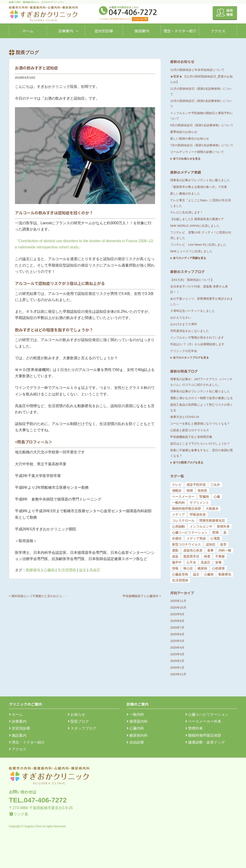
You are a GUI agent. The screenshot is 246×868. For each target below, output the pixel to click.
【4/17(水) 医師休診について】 (192, 280)
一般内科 (135, 714)
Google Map (140, 19)
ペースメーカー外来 (203, 721)
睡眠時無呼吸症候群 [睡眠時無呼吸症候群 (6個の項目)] (187, 509)
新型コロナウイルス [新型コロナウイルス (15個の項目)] (187, 544)
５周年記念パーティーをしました (193, 311)
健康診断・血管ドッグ (205, 742)
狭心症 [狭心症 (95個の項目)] (188, 568)
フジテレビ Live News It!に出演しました (198, 245)
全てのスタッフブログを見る (191, 358)
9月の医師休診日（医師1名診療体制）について (202, 125)
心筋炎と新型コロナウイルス (190, 430)
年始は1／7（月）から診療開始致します (197, 344)
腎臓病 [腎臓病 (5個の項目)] (204, 497)
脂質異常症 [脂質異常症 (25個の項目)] (191, 556)
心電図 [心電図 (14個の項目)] (215, 538)
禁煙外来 (194, 728)
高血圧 (95, 570)
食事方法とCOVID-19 (185, 417)
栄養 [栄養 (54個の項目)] (218, 562)
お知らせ (76, 714)
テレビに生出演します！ (187, 212)
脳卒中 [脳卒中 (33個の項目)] (177, 562)
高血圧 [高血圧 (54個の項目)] (206, 562)
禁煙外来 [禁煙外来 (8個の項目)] (223, 526)
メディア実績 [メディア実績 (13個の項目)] (196, 538)
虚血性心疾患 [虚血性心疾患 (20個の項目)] (193, 550)
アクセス (218, 31)
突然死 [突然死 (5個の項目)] (202, 491)
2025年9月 (177, 614)
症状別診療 (104, 31)
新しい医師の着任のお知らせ (190, 139)
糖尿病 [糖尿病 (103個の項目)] (202, 568)
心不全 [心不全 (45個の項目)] (191, 562)
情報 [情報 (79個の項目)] (175, 568)
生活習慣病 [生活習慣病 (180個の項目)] (180, 580)
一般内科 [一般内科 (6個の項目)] (178, 503)
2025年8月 (177, 621)
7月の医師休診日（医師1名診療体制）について (202, 145)
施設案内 (142, 31)
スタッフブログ (82, 728)
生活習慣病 (67, 570)
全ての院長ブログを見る (188, 463)
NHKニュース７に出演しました (191, 251)
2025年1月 (177, 668)
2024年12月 (178, 674)
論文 (83, 570)
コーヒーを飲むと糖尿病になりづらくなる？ (200, 424)
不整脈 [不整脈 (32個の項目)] (220, 556)
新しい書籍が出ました (185, 194)
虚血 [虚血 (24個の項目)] (175, 556)
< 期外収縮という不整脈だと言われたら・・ (39, 596)
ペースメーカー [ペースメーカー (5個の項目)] (183, 497)
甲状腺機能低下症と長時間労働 (191, 437)
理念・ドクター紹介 (180, 31)
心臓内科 (135, 728)
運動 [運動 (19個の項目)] (175, 550)
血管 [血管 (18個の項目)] (223, 544)
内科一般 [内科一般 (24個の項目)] (225, 550)
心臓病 (49, 570)
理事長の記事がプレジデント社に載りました (200, 180)
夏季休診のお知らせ (184, 132)
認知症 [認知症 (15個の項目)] (211, 544)
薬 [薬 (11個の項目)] (225, 532)
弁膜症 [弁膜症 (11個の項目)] (177, 538)
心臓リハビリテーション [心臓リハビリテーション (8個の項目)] (190, 532)
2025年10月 (178, 608)
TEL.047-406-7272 (38, 800)
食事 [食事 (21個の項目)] (210, 550)
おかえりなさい (181, 318)
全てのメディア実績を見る (189, 258)
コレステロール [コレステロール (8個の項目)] (183, 520)
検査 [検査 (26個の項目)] (207, 556)
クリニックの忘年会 (184, 351)
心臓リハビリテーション (207, 714)
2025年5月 (177, 641)
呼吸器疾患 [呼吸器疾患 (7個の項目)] (198, 514)
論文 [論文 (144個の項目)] (196, 574)
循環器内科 (137, 721)
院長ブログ (78, 721)
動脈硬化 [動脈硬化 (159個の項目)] (225, 574)
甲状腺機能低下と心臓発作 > (142, 596)
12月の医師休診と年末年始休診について (197, 70)
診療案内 (66, 31)
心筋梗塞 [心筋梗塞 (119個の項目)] (218, 568)
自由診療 (135, 742)
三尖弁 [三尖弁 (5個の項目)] (215, 485)
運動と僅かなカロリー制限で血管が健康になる (202, 398)
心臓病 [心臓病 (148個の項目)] (209, 574)
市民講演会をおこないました (190, 331)
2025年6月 (177, 634)
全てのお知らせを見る (187, 159)
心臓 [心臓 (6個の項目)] (217, 497)
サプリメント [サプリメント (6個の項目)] (199, 503)
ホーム (28, 31)
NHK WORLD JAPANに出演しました (195, 226)
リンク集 (21, 814)
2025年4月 (177, 648)
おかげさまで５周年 (184, 324)
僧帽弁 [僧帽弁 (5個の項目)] (177, 491)
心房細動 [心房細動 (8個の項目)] (178, 526)
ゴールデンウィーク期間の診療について (197, 152)
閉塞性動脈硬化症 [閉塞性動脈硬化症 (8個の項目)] (212, 520)
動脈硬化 (33, 570)
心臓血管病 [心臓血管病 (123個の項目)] (180, 574)
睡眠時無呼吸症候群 (203, 735)
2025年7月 (177, 628)
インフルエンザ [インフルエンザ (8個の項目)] (201, 526)
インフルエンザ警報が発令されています (197, 338)
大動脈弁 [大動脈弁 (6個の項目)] (212, 509)
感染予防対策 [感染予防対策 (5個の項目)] (196, 485)
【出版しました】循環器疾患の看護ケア (197, 219)
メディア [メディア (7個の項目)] (178, 514)
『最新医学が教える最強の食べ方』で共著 (199, 187)
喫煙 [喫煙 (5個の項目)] (190, 491)
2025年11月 (178, 601)
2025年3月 (177, 654)
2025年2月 (177, 661)
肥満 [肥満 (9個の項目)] (215, 532)
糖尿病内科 (137, 735)
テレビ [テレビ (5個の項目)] (177, 485)
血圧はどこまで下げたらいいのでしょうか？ (200, 444)
